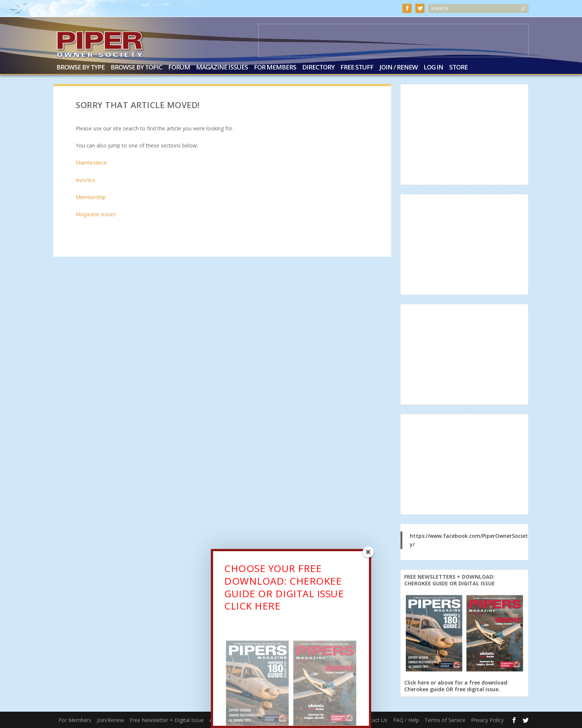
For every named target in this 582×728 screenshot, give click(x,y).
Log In (433, 68)
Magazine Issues (222, 68)
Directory (318, 68)
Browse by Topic (136, 68)
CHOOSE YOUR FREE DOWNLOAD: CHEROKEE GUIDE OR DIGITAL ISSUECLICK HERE (284, 588)
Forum (179, 68)
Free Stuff (357, 68)
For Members (275, 68)
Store (458, 68)
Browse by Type (81, 68)
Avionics (86, 180)
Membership (91, 197)
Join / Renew (398, 68)
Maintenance (91, 162)
